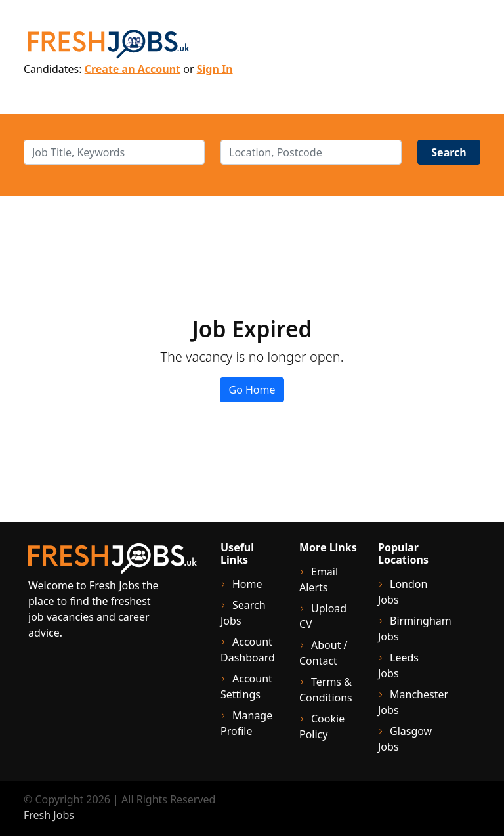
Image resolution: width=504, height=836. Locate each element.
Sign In (215, 69)
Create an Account (133, 69)
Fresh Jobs (49, 815)
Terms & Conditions (326, 690)
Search (449, 152)
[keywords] (114, 152)
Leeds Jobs (398, 665)
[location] (311, 152)
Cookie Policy (322, 726)
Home (247, 584)
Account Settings (246, 686)
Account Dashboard (248, 650)
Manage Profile (246, 723)
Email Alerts (319, 579)
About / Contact (324, 653)
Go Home (252, 390)
